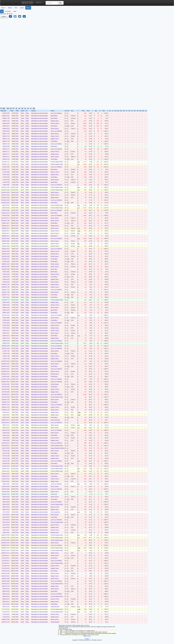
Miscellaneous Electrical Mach (40, 113)
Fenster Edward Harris (57, 162)
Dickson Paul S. (55, 123)
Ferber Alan (54, 146)
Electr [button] (3, 8)
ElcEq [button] (10, 8)
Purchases (8, 11)
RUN (16, 8)
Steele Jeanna (55, 129)
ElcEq (27, 113)
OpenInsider (28, 3)
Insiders (22, 8)
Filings (28, 8)
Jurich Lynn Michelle (56, 113)
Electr (23, 113)
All (2, 11)
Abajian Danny (55, 121)
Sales (15, 11)
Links (4, 16)
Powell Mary (54, 126)
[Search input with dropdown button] (52, 3)
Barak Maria (54, 116)
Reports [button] (39, 2)
